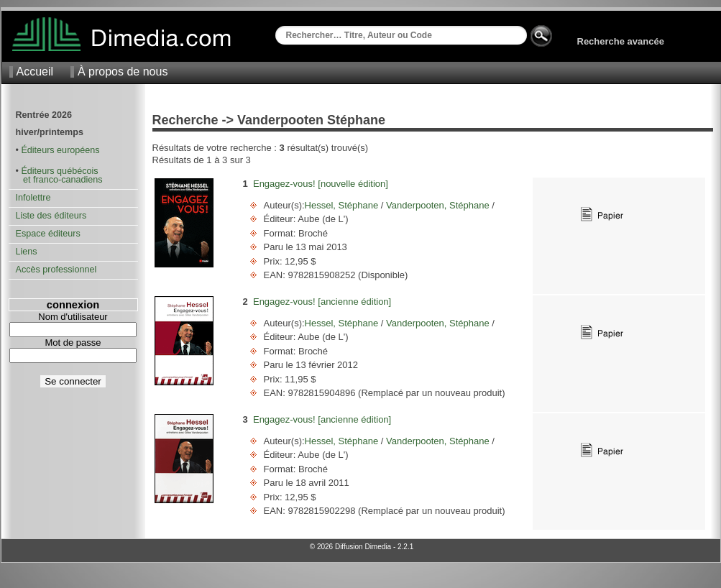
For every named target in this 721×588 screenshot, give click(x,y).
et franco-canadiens (59, 180)
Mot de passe (73, 343)
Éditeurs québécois (59, 171)
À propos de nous (123, 72)
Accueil (35, 72)
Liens (27, 252)
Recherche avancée (621, 41)
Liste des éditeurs (51, 216)
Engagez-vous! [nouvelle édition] (321, 184)
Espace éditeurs (48, 234)
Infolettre (33, 198)
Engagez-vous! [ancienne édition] (322, 302)
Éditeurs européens (60, 150)
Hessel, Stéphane (343, 205)
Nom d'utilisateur (73, 317)
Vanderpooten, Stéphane (437, 205)
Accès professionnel (56, 270)
